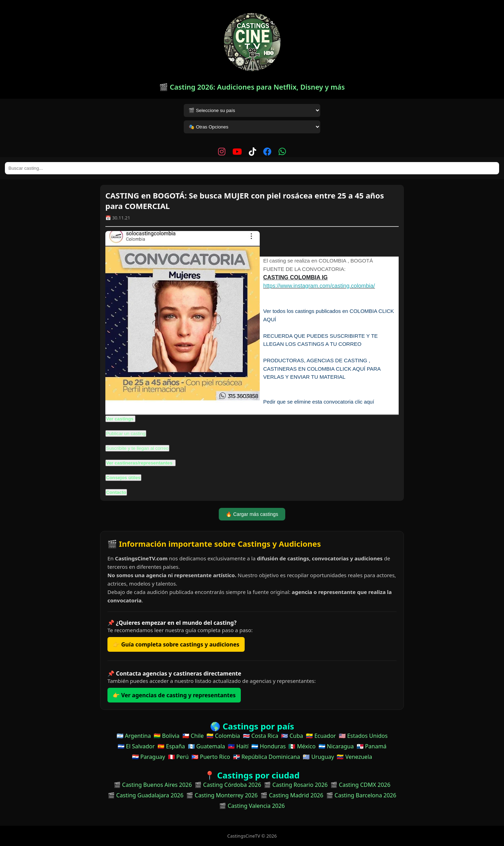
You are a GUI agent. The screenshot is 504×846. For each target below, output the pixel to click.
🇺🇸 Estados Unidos (363, 736)
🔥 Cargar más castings (252, 514)
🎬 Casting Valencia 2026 (252, 806)
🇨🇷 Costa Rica (261, 736)
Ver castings (120, 419)
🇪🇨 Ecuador (321, 736)
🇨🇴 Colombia (223, 736)
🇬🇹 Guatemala (207, 746)
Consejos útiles (123, 478)
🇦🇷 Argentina (134, 736)
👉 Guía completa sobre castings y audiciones (176, 644)
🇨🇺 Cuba (292, 736)
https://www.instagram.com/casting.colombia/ (319, 286)
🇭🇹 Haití (238, 746)
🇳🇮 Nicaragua (336, 746)
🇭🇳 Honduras (268, 746)
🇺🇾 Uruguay (318, 757)
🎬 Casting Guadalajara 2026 (146, 795)
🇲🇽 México (302, 746)
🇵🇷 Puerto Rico (211, 757)
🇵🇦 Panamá (372, 746)
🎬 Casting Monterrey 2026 (222, 795)
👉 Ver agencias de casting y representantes (174, 695)
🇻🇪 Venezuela (354, 757)
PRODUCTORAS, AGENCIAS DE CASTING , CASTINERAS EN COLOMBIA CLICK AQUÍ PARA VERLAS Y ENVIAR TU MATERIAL (322, 369)
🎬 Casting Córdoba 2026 (228, 785)
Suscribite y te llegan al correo (137, 448)
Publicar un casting (126, 434)
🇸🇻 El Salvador (136, 746)
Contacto (116, 492)
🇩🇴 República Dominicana (267, 757)
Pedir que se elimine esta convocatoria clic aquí (319, 402)
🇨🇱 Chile (193, 736)
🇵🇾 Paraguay (149, 757)
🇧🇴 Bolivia (167, 736)
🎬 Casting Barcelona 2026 (361, 795)
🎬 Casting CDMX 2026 (360, 785)
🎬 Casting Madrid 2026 (292, 795)
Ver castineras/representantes (140, 463)
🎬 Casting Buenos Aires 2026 (153, 785)
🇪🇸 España (171, 746)
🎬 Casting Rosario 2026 (296, 785)
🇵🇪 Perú (178, 757)
